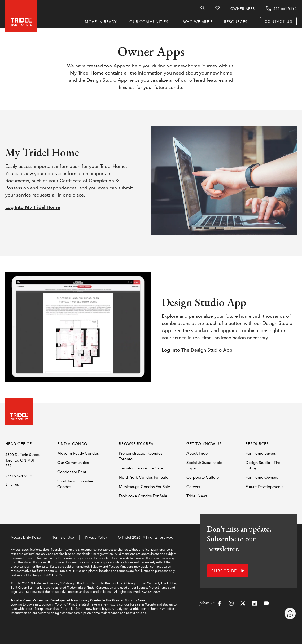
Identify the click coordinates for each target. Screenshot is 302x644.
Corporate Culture (203, 477)
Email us (12, 484)
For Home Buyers (261, 453)
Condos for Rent (72, 472)
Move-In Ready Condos (78, 453)
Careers (193, 487)
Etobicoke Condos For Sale (143, 496)
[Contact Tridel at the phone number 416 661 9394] (281, 8)
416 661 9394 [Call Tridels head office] (21, 476)
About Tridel (198, 453)
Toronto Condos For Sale (141, 468)
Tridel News (197, 496)
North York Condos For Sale (143, 477)
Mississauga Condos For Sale (144, 487)
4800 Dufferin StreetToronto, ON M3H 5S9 (22, 460)
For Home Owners (262, 477)
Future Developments (264, 487)
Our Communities (73, 462)
